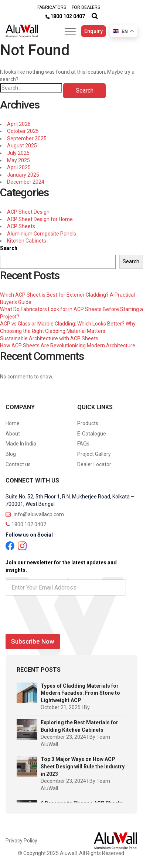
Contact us (18, 464)
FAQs (83, 444)
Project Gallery (94, 454)
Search (9, 248)
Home (13, 423)
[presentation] (62, 626)
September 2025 (27, 138)
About (13, 434)
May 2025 (18, 160)
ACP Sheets (21, 226)
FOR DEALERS (86, 7)
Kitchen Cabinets (27, 241)
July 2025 (18, 153)
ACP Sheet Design (28, 212)
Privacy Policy (21, 841)
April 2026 (19, 124)
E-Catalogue (92, 434)
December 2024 (26, 182)
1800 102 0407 (68, 16)
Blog (11, 454)
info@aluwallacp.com (35, 514)
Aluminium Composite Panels (42, 234)
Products (88, 423)
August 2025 (22, 146)
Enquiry (93, 31)
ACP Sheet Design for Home (40, 219)
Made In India (21, 444)
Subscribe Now (33, 641)
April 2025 (19, 167)
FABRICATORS (52, 7)
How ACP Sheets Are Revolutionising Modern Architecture (68, 345)
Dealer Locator (94, 464)
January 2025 (23, 175)
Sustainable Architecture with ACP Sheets (49, 338)
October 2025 (23, 131)
